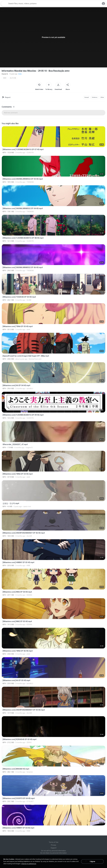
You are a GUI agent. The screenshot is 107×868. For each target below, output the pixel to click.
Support (54, 848)
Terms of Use (54, 842)
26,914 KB (13, 78)
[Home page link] (4, 4)
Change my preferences (29, 864)
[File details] (53, 140)
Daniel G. (5, 74)
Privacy (53, 845)
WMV (5, 78)
